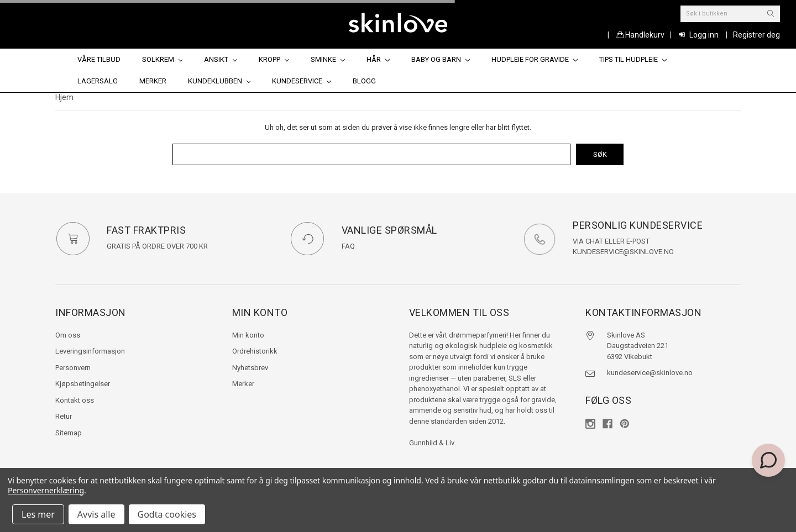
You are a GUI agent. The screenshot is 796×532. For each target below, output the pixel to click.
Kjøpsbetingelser (83, 384)
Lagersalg (98, 81)
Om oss (68, 335)
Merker (153, 81)
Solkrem (163, 59)
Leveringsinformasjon (90, 351)
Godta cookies (167, 514)
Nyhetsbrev (250, 368)
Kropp (274, 59)
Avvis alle (96, 514)
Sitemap (69, 433)
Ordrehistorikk (255, 351)
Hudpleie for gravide (535, 59)
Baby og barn (441, 59)
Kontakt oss (75, 400)
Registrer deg (756, 35)
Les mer (38, 514)
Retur (64, 416)
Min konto (248, 335)
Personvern (73, 368)
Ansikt (221, 59)
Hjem (64, 97)
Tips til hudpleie (633, 59)
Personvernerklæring (46, 490)
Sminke (328, 59)
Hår (378, 59)
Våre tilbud (99, 59)
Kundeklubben (219, 81)
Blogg (364, 81)
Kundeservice (302, 81)
